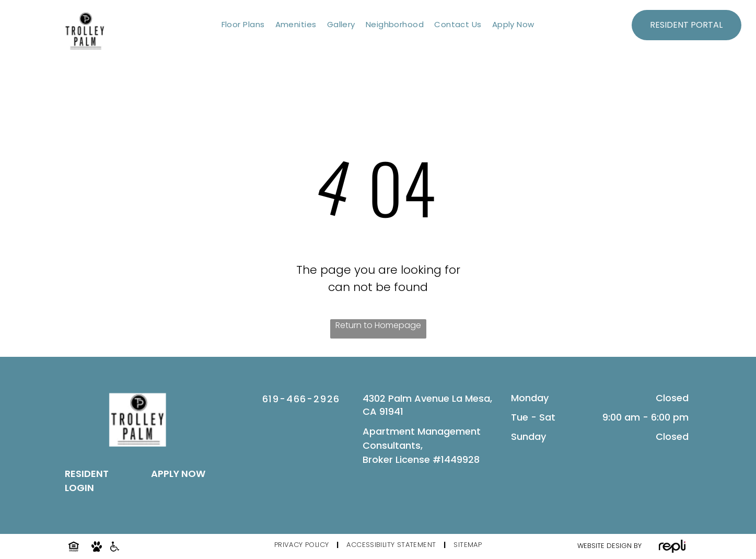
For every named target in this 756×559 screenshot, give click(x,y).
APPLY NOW (178, 474)
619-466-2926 (301, 399)
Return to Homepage (378, 325)
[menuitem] (243, 25)
